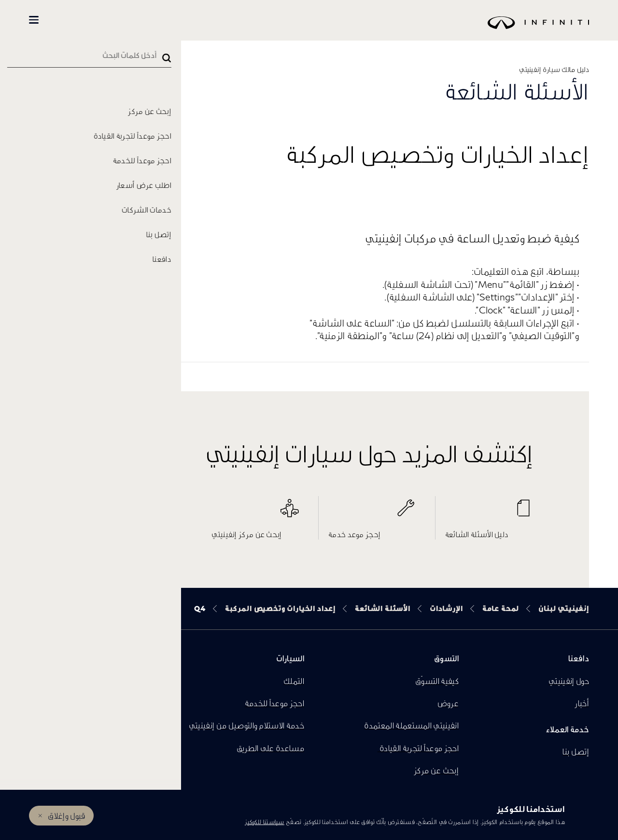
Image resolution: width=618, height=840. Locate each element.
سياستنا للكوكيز (265, 822)
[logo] (333, 30)
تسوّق (131, 20)
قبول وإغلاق (66, 816)
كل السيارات (184, 20)
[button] (34, 20)
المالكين (78, 20)
